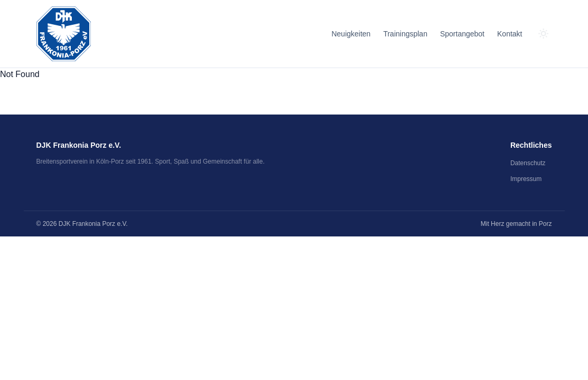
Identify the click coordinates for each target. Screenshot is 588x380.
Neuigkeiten (351, 34)
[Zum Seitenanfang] (64, 34)
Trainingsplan (405, 34)
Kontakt (510, 34)
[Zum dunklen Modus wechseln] (544, 34)
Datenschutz (528, 163)
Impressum (526, 179)
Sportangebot (462, 34)
